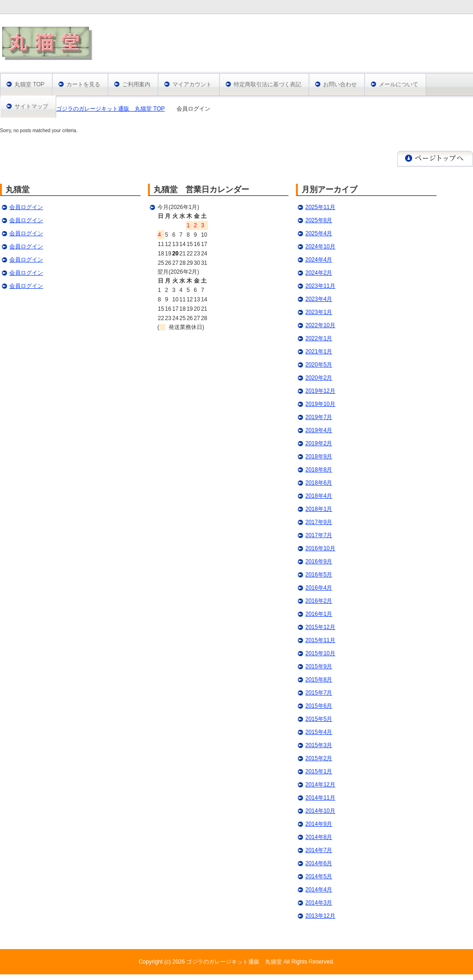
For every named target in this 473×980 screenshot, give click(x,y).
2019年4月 (319, 430)
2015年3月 (319, 745)
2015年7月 (319, 693)
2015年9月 (319, 666)
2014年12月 (320, 785)
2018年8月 (319, 470)
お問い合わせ (340, 84)
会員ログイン (26, 207)
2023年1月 (319, 312)
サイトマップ (31, 106)
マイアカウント (192, 84)
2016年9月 (319, 561)
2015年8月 (319, 680)
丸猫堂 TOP (30, 84)
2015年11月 (320, 640)
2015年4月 (319, 732)
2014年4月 (319, 890)
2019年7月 (319, 417)
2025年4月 (319, 233)
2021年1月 (319, 352)
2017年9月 (319, 522)
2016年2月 (319, 601)
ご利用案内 (136, 84)
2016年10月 (320, 548)
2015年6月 (319, 706)
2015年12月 (320, 627)
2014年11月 (320, 798)
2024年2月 (319, 273)
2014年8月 (319, 837)
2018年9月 (319, 456)
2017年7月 (319, 535)
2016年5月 (319, 575)
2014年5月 (319, 876)
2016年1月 (319, 614)
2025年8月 (319, 220)
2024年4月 (319, 260)
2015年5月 (319, 719)
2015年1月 (319, 771)
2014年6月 (319, 863)
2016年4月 (319, 588)
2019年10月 (320, 404)
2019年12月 (320, 391)
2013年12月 (320, 916)
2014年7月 (319, 850)
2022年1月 (319, 338)
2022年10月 (320, 325)
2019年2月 (319, 443)
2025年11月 (320, 207)
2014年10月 (320, 811)
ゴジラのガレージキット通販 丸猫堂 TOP (111, 109)
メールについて (399, 84)
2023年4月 (319, 299)
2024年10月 (320, 247)
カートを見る (83, 84)
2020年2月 (319, 378)
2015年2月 (319, 758)
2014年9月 (319, 824)
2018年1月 (319, 509)
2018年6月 (319, 483)
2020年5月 (319, 365)
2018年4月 (319, 496)
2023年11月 (320, 286)
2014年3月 (319, 903)
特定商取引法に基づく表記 (267, 84)
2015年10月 (320, 653)
